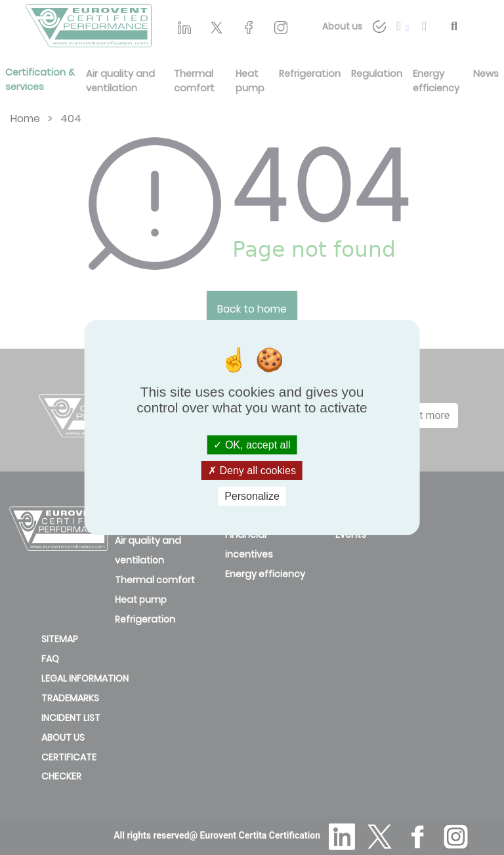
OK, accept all (252, 444)
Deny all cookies (252, 471)
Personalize (252, 496)
